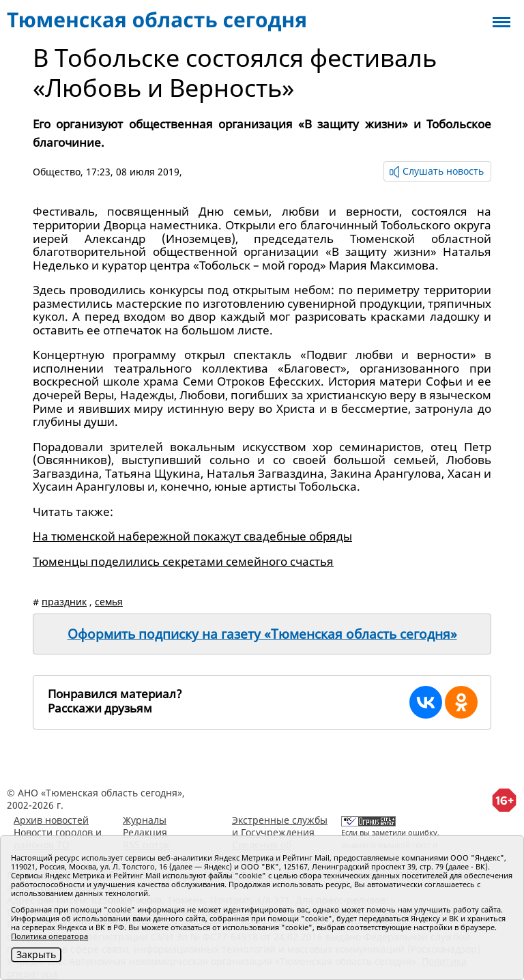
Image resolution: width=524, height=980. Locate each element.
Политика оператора (49, 936)
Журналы (145, 820)
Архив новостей (51, 820)
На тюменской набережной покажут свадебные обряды (192, 536)
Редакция (145, 832)
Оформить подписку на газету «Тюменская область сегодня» (262, 634)
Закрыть (36, 954)
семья (109, 602)
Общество (57, 172)
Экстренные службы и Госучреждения (280, 826)
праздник (64, 602)
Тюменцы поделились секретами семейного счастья (183, 561)
